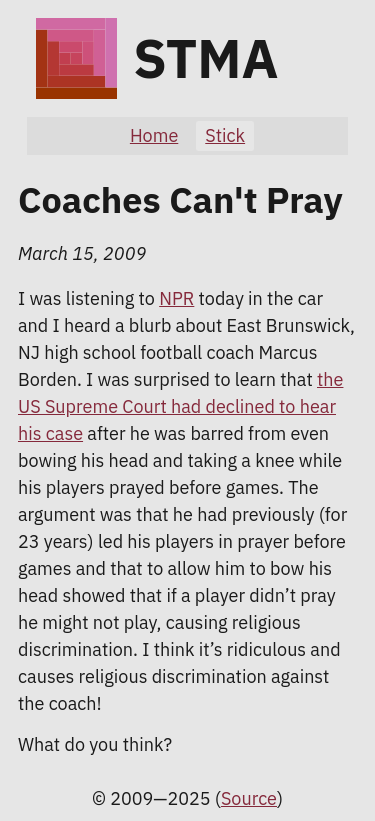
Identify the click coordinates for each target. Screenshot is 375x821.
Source (249, 798)
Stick (225, 135)
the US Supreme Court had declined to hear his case (180, 406)
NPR (176, 298)
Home (154, 135)
